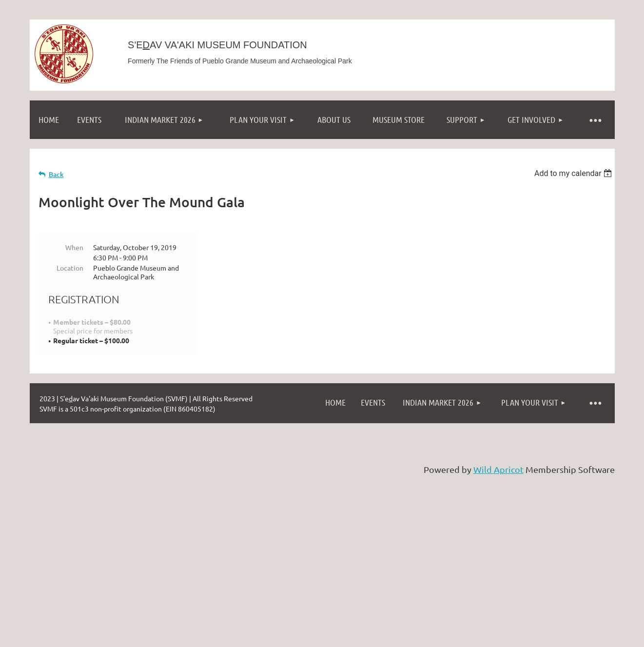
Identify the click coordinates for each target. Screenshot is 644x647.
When (74, 247)
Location (70, 268)
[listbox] (575, 173)
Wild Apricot (498, 469)
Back (56, 174)
